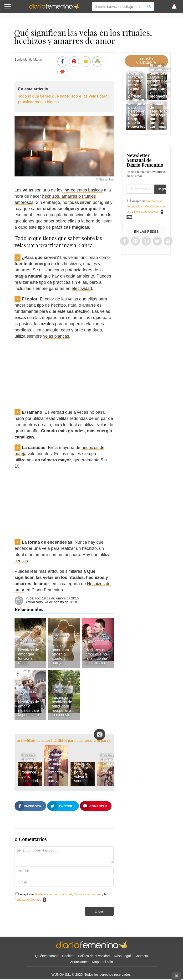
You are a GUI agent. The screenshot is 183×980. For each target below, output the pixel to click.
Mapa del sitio (102, 962)
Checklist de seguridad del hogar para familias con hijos (159, 115)
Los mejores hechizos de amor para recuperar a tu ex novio (62, 706)
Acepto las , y (146, 206)
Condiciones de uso (88, 894)
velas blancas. (57, 336)
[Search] (149, 7)
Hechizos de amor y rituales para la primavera (29, 708)
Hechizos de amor (28, 641)
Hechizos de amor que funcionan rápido (29, 656)
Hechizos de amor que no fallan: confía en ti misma (96, 656)
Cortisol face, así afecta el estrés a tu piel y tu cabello (136, 85)
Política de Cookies (28, 900)
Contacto (141, 956)
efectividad (82, 289)
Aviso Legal (122, 956)
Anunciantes (79, 962)
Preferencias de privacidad (54, 894)
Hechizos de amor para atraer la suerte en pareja (62, 654)
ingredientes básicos (83, 190)
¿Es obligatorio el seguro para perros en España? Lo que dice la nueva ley (138, 111)
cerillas (21, 561)
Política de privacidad (94, 956)
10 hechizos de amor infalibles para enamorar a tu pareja (64, 740)
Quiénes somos (47, 956)
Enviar (99, 911)
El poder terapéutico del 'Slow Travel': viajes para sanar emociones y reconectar (160, 81)
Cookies (68, 956)
